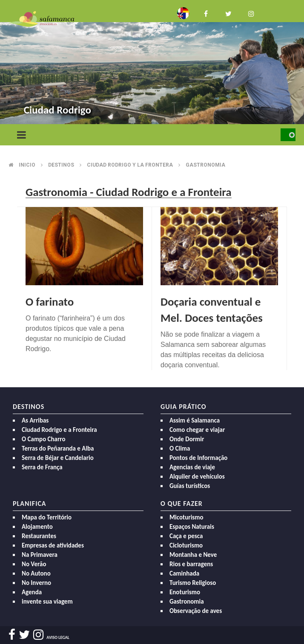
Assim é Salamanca (195, 420)
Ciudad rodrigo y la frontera (130, 165)
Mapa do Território (47, 517)
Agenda (32, 592)
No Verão (34, 564)
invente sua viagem (47, 601)
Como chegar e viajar (197, 430)
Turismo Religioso (193, 583)
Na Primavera (40, 555)
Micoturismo (186, 517)
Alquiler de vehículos (197, 477)
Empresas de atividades (53, 545)
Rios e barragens (191, 564)
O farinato (50, 302)
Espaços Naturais (192, 527)
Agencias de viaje (192, 467)
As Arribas (35, 420)
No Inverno (36, 583)
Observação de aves (196, 611)
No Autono (36, 573)
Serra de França (42, 467)
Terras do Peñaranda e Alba (58, 448)
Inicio (27, 165)
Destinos (61, 165)
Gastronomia (205, 165)
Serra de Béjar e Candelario (58, 458)
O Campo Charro (44, 439)
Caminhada (184, 573)
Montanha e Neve (193, 555)
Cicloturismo (186, 545)
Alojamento (37, 527)
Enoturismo (185, 592)
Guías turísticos (190, 486)
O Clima (180, 448)
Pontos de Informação (198, 458)
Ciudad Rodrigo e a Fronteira (59, 430)
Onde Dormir (187, 439)
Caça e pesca (186, 536)
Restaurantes (39, 536)
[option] (152, 63)
